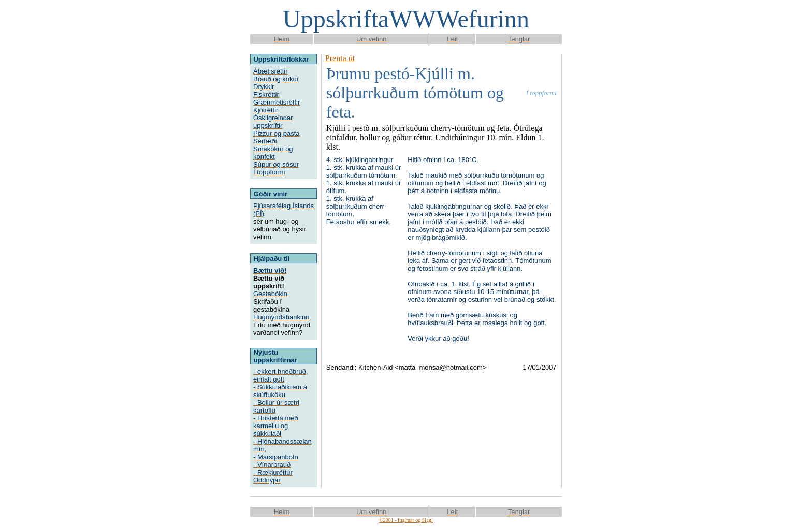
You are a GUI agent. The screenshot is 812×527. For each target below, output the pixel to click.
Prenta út (340, 58)
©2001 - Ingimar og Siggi (406, 520)
